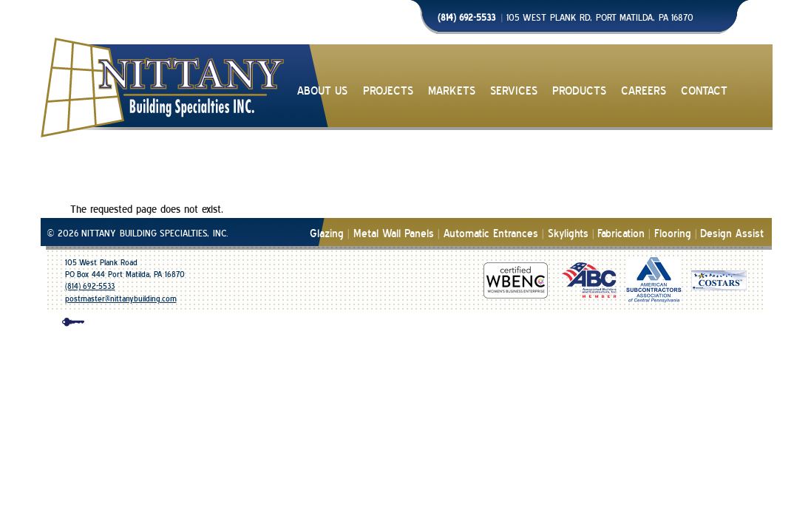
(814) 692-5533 (90, 286)
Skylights (568, 234)
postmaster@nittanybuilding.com (121, 299)
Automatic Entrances (491, 234)
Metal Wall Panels (394, 234)
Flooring (673, 234)
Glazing (327, 234)
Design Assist (732, 234)
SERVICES (514, 91)
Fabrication (621, 234)
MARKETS (452, 91)
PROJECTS (388, 91)
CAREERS (644, 91)
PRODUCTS (579, 91)
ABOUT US (323, 91)
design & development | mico (419, 325)
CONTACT (704, 91)
